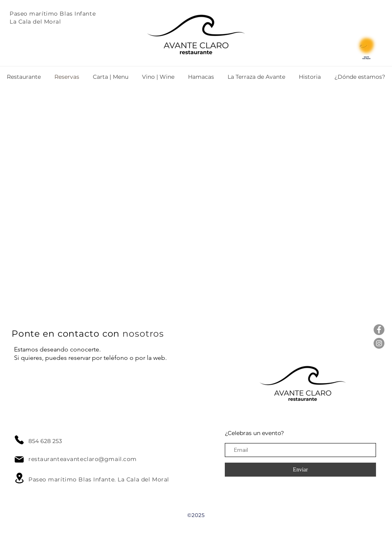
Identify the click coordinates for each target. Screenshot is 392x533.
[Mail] (19, 459)
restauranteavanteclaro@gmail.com (83, 459)
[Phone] (19, 440)
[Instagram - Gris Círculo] (379, 343)
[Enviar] (300, 470)
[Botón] (252, 36)
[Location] (19, 478)
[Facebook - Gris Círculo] (379, 330)
